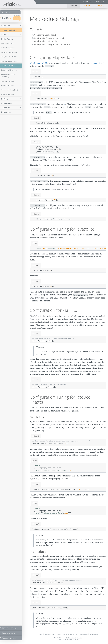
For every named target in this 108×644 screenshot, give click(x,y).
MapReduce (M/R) (38, 63)
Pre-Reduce (38, 552)
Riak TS (87, 6)
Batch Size (37, 417)
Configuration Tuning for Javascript (49, 38)
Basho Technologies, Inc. (74, 638)
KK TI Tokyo (74, 640)
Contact (100, 2)
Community (88, 2)
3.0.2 (20, 18)
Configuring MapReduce (44, 35)
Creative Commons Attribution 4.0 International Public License (78, 634)
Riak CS (100, 6)
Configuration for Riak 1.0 (45, 41)
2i (64, 104)
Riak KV (74, 6)
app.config (96, 63)
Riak (9, 18)
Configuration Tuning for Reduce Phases (51, 44)
